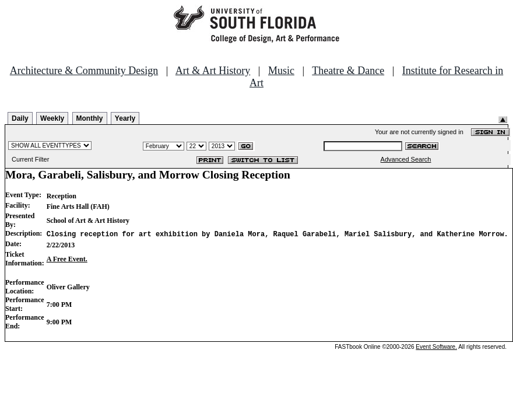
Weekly (52, 118)
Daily (20, 118)
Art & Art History (213, 71)
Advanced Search (406, 159)
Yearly (125, 118)
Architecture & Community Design (84, 71)
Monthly (90, 118)
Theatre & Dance (348, 71)
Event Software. (436, 347)
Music (281, 71)
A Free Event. (67, 259)
